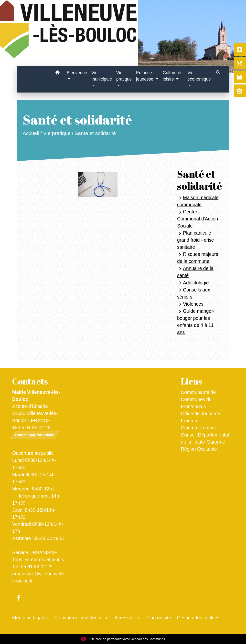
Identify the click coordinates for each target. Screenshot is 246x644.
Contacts (30, 381)
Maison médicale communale (198, 201)
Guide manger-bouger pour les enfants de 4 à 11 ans (196, 322)
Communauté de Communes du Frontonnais (198, 399)
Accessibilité (127, 618)
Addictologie (193, 283)
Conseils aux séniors (194, 293)
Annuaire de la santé (195, 272)
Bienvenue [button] (77, 73)
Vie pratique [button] (124, 76)
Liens (191, 381)
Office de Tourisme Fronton (200, 417)
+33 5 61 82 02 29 (31, 427)
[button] (57, 73)
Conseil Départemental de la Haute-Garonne (205, 438)
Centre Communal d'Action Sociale (198, 219)
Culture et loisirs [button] (172, 76)
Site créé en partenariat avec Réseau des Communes (123, 639)
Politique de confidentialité (81, 618)
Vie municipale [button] (102, 76)
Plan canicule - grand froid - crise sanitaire (196, 240)
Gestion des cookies (198, 618)
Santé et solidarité (95, 133)
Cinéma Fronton (198, 428)
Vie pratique (57, 133)
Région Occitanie (199, 449)
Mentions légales (30, 618)
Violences (190, 304)
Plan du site (159, 618)
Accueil (31, 133)
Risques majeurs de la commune (198, 258)
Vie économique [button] (199, 76)
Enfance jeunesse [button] (145, 76)
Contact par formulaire (35, 435)
